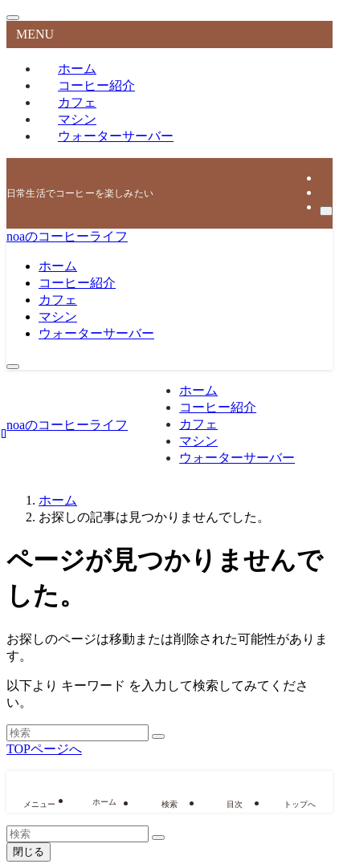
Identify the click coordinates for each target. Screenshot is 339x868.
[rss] (325, 192)
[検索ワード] (78, 733)
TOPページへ (44, 749)
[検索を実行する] (158, 736)
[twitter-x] (325, 178)
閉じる (29, 852)
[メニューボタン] (13, 367)
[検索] (326, 211)
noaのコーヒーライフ (67, 236)
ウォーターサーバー (116, 136)
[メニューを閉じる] (13, 18)
